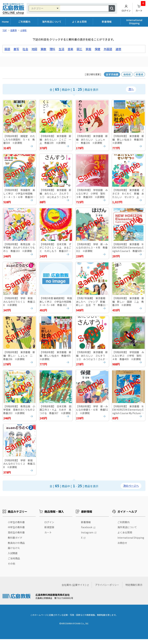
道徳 (118, 49)
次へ (131, 89)
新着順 (139, 74)
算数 (43, 49)
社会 (25, 49)
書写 (16, 49)
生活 (61, 49)
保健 (98, 49)
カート (141, 7)
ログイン (126, 8)
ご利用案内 (24, 22)
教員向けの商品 (16, 548)
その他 (11, 568)
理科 (52, 49)
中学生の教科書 (16, 532)
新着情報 (107, 22)
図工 (79, 49)
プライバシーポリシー (107, 590)
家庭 (88, 49)
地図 (34, 49)
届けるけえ (14, 553)
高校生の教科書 (16, 537)
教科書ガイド (15, 542)
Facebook (87, 532)
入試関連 (13, 558)
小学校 (23, 30)
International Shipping (134, 22)
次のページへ (131, 490)
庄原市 (14, 30)
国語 (7, 49)
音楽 (70, 49)
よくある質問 (79, 22)
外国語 (108, 49)
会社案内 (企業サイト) (74, 590)
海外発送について (52, 22)
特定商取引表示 (134, 590)
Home (5, 22)
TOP (5, 30)
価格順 (127, 74)
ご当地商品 (14, 563)
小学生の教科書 (16, 527)
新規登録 (49, 532)
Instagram (87, 537)
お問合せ (122, 548)
